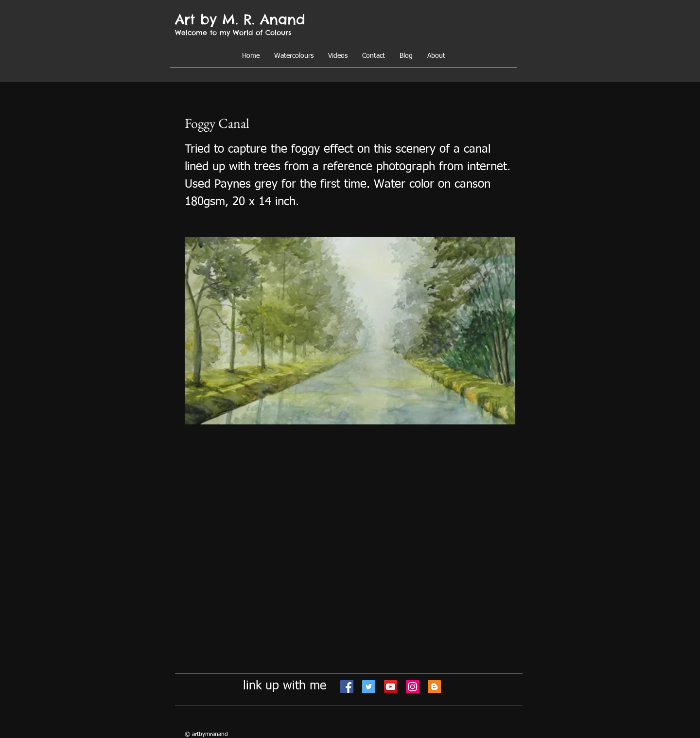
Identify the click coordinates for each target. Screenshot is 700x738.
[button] (436, 56)
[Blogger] (434, 687)
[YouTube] (391, 687)
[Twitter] (369, 687)
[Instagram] (412, 687)
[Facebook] (347, 687)
